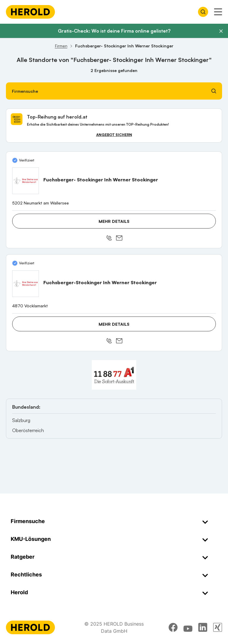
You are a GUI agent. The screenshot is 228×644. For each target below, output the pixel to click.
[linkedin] (203, 627)
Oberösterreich (28, 430)
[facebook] (173, 627)
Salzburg (21, 420)
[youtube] (188, 627)
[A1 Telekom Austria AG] (114, 375)
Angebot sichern (114, 135)
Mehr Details (114, 221)
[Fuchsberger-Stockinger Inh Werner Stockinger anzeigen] (26, 284)
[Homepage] (30, 12)
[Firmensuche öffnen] (203, 12)
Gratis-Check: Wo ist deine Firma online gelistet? (114, 31)
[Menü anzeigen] (218, 12)
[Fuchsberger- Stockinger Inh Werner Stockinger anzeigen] (26, 181)
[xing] (218, 627)
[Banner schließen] (221, 31)
